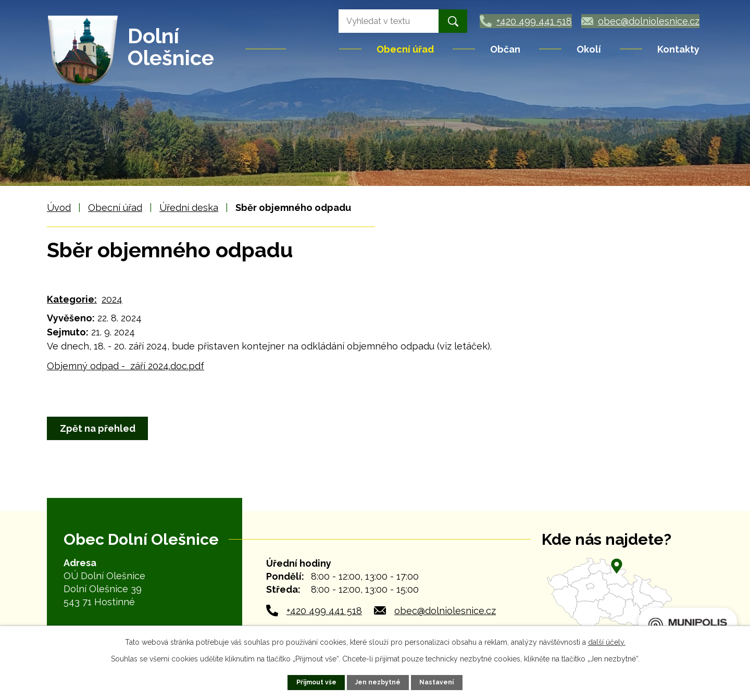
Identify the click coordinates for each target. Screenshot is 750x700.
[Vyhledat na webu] (377, 21)
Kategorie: (72, 299)
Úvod (314, 49)
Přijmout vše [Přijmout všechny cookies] (316, 682)
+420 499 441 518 (324, 611)
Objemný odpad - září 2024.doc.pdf (126, 366)
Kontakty (678, 49)
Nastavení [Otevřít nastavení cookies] (438, 682)
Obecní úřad (405, 49)
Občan (505, 49)
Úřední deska (189, 208)
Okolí (589, 49)
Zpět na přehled (99, 428)
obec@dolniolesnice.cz (445, 611)
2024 (112, 299)
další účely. (607, 642)
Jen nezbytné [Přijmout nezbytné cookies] (378, 682)
